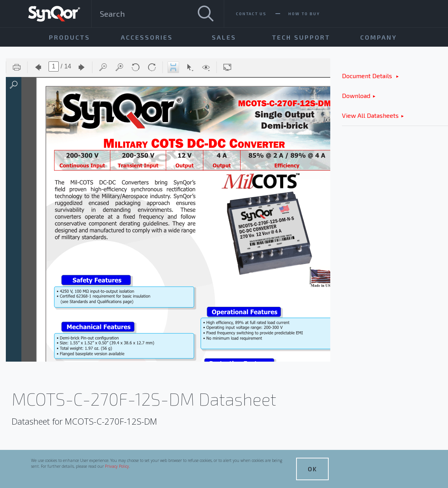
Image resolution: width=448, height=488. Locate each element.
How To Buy (304, 14)
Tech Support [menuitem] (301, 37)
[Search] (206, 14)
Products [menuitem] (70, 37)
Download (356, 95)
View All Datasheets (370, 115)
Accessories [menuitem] (147, 37)
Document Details (368, 76)
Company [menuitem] (379, 37)
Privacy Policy (117, 466)
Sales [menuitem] (224, 37)
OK (312, 469)
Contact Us (251, 14)
